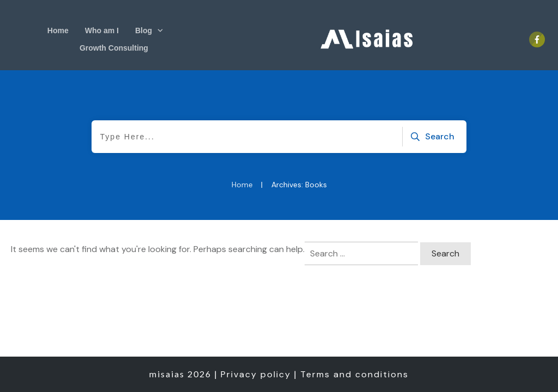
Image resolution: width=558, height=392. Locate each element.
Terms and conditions (354, 374)
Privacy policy (256, 374)
